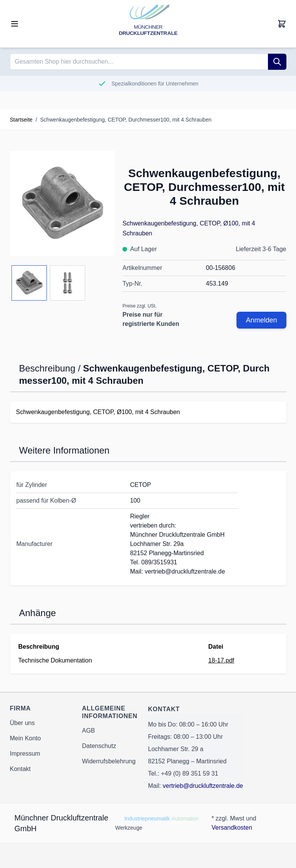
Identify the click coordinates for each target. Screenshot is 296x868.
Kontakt (20, 769)
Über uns (22, 723)
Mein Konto (26, 738)
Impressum (25, 754)
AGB (89, 731)
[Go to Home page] (148, 24)
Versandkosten (232, 828)
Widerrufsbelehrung (109, 761)
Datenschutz (99, 746)
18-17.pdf (221, 660)
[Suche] (277, 62)
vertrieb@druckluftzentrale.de (203, 786)
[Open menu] (15, 24)
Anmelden (261, 320)
